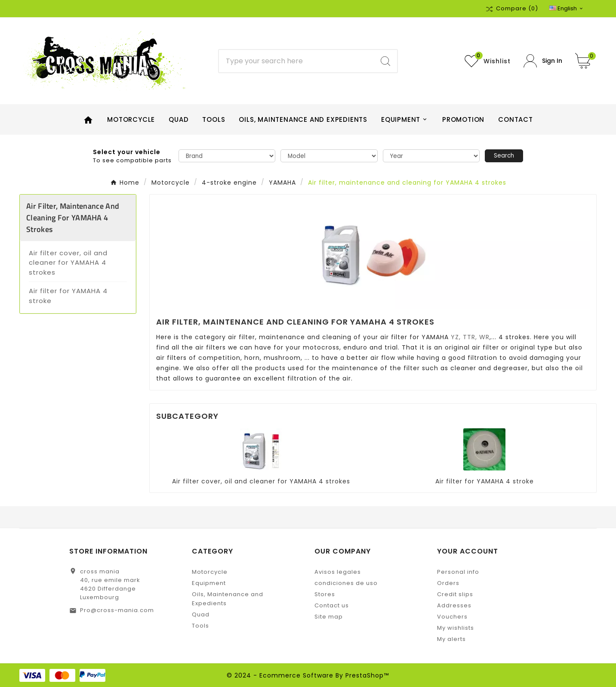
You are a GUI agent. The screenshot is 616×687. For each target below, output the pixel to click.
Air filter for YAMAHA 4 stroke (68, 296)
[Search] (296, 61)
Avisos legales (338, 572)
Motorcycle (210, 572)
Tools (200, 626)
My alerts (451, 639)
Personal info (458, 572)
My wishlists (456, 628)
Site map (329, 617)
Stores (325, 594)
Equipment (209, 583)
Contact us (332, 605)
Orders (448, 583)
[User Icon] (543, 61)
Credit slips (455, 594)
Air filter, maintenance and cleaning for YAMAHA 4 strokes (73, 218)
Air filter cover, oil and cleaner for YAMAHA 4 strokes (68, 263)
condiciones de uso (346, 583)
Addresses (454, 605)
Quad (201, 614)
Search (504, 156)
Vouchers (452, 617)
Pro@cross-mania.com (117, 610)
